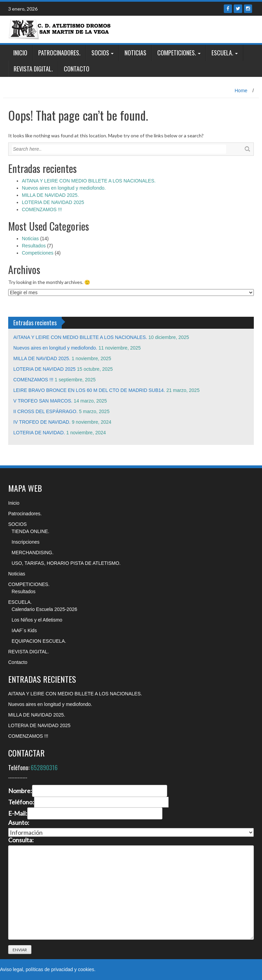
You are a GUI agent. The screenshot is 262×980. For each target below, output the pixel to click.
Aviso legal (11, 969)
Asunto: (19, 823)
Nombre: (20, 791)
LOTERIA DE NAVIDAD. (39, 433)
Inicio (20, 53)
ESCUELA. (222, 53)
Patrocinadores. (59, 53)
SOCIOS (100, 53)
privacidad (62, 969)
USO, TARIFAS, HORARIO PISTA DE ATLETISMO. (66, 563)
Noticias (135, 53)
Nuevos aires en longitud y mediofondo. (64, 188)
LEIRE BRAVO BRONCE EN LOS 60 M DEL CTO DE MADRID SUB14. (89, 390)
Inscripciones (26, 542)
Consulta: (21, 840)
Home (241, 91)
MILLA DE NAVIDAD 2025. (50, 195)
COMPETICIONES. (177, 53)
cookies (86, 969)
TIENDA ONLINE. (30, 531)
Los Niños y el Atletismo (37, 620)
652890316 (44, 767)
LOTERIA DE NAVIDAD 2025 (53, 202)
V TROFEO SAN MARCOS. (43, 401)
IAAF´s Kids (24, 630)
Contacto (77, 69)
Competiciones (38, 253)
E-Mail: (18, 814)
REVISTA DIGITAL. (33, 69)
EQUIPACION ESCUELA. (39, 641)
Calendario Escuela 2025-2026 (44, 609)
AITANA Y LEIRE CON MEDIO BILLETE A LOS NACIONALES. (89, 181)
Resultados (34, 246)
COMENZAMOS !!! (42, 209)
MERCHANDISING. (33, 553)
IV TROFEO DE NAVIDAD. (42, 422)
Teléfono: (21, 802)
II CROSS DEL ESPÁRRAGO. (46, 411)
